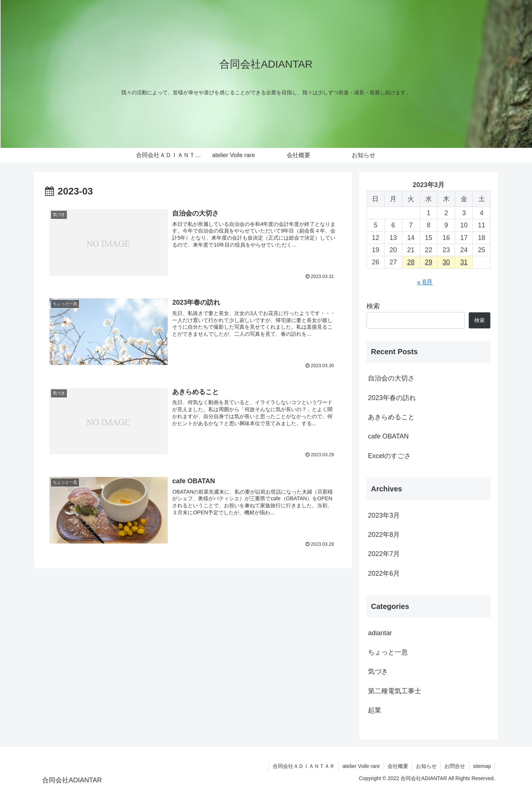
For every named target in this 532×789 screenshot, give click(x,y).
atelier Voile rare (361, 766)
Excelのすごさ (389, 456)
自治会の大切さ (391, 378)
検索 (373, 306)
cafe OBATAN (388, 436)
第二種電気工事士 (395, 691)
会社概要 (398, 766)
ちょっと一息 (388, 652)
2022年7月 (384, 554)
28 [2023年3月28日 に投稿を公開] (411, 262)
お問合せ (455, 766)
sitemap (482, 766)
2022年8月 (384, 535)
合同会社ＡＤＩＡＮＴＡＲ (304, 766)
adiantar (380, 633)
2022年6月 (384, 573)
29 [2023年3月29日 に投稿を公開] (429, 262)
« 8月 (425, 282)
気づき (378, 671)
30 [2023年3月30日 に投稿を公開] (446, 262)
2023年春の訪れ (392, 398)
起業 (375, 710)
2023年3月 (384, 515)
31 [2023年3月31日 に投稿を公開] (464, 262)
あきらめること (391, 417)
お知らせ (426, 766)
